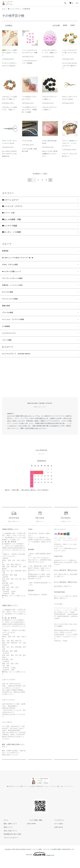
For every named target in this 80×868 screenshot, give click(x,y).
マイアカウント (58, 829)
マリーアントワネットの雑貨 (14, 281)
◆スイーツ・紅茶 (10, 213)
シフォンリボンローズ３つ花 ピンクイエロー (69, 53)
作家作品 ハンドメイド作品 (14, 288)
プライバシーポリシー (9, 847)
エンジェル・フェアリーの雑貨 (15, 325)
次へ (50, 180)
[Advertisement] (40, 387)
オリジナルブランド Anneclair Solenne (19, 363)
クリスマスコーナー (11, 340)
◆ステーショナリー (11, 199)
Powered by (40, 863)
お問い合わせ (57, 836)
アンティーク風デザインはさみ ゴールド (10, 53)
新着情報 (6, 251)
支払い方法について (9, 840)
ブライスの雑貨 (9, 318)
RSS (29, 833)
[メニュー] (77, 3)
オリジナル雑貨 (9, 296)
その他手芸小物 (30, 9)
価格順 (65, 25)
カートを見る (57, 833)
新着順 (73, 25)
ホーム (4, 9)
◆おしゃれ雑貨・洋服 (11, 220)
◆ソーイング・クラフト (16, 9)
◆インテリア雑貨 (10, 226)
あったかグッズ (9, 355)
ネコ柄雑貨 (7, 333)
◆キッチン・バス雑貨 (11, 232)
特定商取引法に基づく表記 (11, 843)
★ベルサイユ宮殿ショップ (13, 274)
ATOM (33, 833)
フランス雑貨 (8, 348)
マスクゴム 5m (28, 141)
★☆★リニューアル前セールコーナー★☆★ (21, 259)
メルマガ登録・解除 (34, 829)
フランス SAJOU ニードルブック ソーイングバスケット (70, 143)
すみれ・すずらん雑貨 (11, 266)
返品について (6, 836)
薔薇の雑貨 (7, 311)
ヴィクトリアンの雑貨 (11, 303)
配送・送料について (9, 833)
